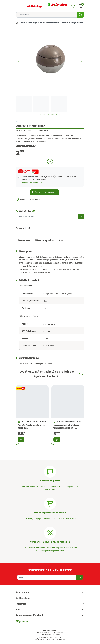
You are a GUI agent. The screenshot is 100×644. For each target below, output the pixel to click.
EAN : (36, 131)
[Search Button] (80, 15)
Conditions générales (50, 635)
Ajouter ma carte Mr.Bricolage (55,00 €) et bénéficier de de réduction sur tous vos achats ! (49, 178)
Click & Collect (25, 211)
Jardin (23, 23)
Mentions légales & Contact (50, 633)
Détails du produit (45, 240)
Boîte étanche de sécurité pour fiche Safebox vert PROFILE (66, 427)
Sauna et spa (32, 23)
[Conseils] (50, 471)
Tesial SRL (61, 639)
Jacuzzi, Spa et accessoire (49, 23)
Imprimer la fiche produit (50, 115)
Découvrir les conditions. (32, 183)
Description (24, 240)
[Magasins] (50, 503)
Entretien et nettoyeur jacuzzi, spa (74, 23)
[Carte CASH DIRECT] (50, 532)
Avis (61, 240)
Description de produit (26, 146)
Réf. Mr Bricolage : (22, 131)
